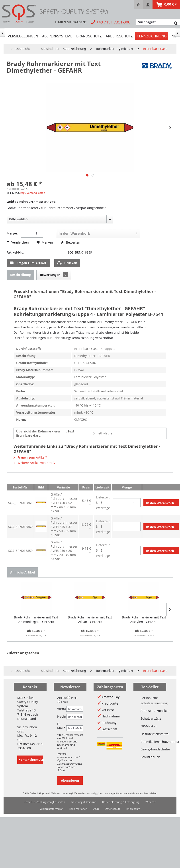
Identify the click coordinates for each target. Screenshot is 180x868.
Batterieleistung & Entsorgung (121, 802)
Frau (63, 702)
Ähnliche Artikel (22, 572)
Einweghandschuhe (150, 749)
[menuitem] (139, 4)
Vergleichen (18, 242)
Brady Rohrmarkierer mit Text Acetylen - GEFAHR (144, 619)
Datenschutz (113, 809)
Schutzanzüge (150, 718)
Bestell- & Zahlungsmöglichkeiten (44, 802)
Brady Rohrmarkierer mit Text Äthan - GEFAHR (90, 619)
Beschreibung (21, 275)
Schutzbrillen (150, 757)
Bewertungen (54, 275)
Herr (72, 698)
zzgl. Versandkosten (33, 193)
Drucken (67, 263)
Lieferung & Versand (84, 802)
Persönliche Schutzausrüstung (150, 700)
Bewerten (70, 242)
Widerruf (151, 802)
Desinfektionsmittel (150, 734)
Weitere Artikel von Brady (34, 463)
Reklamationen (78, 809)
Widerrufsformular (51, 809)
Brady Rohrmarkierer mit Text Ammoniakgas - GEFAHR (36, 619)
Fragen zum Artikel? (28, 263)
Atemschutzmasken (150, 711)
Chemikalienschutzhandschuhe (150, 742)
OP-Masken (149, 726)
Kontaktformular (31, 760)
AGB (96, 809)
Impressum (133, 809)
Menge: (12, 233)
